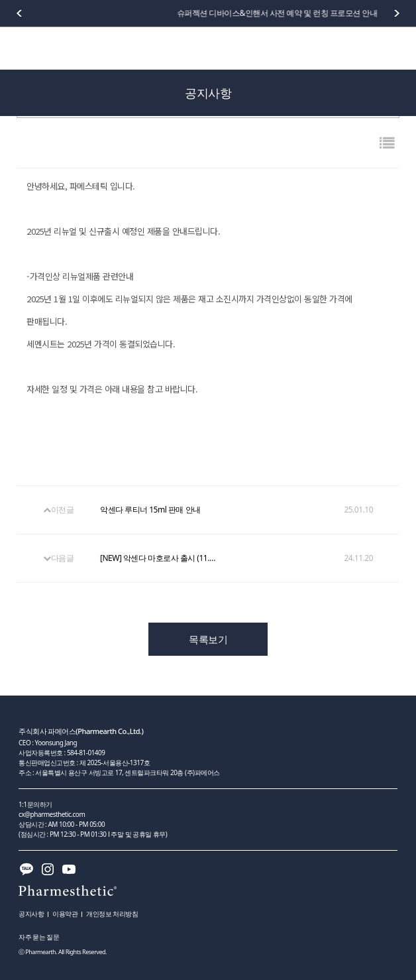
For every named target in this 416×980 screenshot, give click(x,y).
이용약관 (65, 914)
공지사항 (31, 914)
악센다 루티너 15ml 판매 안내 (150, 510)
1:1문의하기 (35, 804)
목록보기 (208, 639)
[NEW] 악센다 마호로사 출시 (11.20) (160, 558)
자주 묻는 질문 (39, 937)
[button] (397, 13)
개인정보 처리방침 (112, 914)
